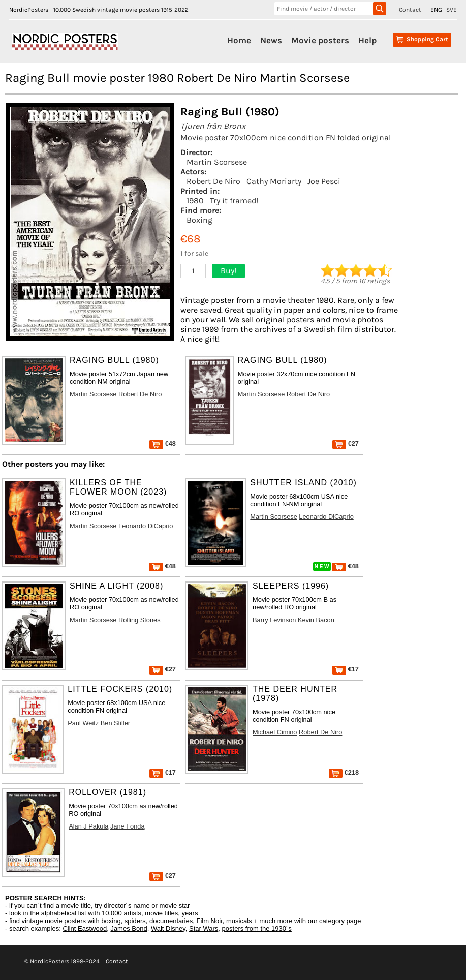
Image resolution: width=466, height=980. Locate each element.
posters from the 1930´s (257, 928)
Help (367, 40)
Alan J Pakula (88, 826)
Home (239, 40)
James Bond (129, 928)
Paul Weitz (83, 723)
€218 (344, 772)
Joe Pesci (324, 181)
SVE (452, 10)
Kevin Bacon (316, 620)
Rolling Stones (139, 620)
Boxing (199, 220)
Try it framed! (234, 201)
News (271, 40)
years (190, 913)
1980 (195, 201)
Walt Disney (168, 928)
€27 (346, 443)
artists (132, 913)
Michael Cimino (275, 732)
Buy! (228, 271)
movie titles (161, 913)
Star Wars (204, 928)
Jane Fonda (128, 826)
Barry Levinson (274, 620)
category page (340, 921)
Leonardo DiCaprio (146, 526)
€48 (163, 443)
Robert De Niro (213, 181)
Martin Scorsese (217, 162)
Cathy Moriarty (274, 181)
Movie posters (320, 40)
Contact (410, 10)
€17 (346, 669)
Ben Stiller (115, 723)
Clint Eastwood (85, 928)
